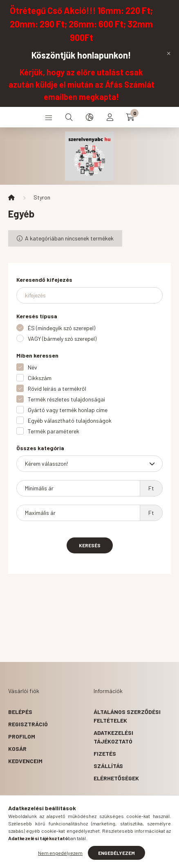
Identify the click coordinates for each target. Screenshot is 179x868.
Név (32, 367)
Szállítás (108, 766)
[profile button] (110, 117)
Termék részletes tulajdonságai (66, 399)
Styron (42, 197)
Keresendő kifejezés (44, 280)
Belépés (20, 712)
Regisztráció (28, 724)
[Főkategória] (11, 197)
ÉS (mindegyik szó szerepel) (62, 328)
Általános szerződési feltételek (127, 716)
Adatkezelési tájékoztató (113, 737)
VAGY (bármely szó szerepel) (62, 339)
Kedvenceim (25, 761)
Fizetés (105, 754)
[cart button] (130, 117)
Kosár (17, 749)
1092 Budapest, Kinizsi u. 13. (50, 828)
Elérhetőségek (116, 778)
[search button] (69, 117)
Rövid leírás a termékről (57, 389)
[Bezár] (169, 53)
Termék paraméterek (54, 431)
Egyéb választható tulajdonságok (70, 420)
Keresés (90, 545)
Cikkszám (40, 378)
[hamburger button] (49, 117)
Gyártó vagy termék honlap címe (68, 410)
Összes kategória (40, 448)
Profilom (22, 736)
